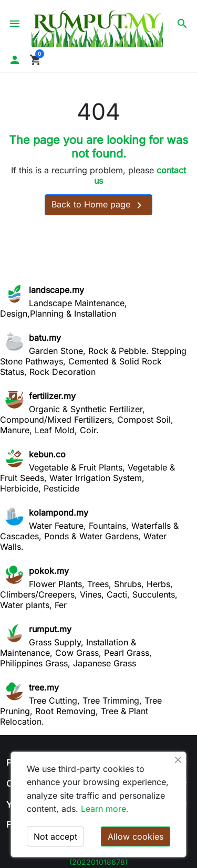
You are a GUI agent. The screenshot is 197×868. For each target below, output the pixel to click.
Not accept (55, 836)
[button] (182, 24)
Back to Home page (98, 205)
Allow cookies (136, 836)
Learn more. (105, 809)
